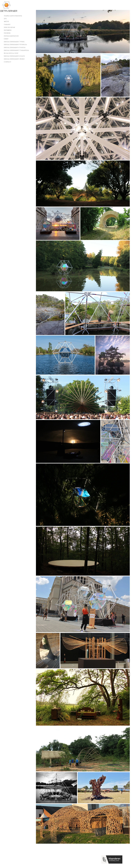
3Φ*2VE (6, 22)
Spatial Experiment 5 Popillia (15, 45)
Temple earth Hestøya (13, 16)
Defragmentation (11, 36)
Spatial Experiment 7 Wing (14, 42)
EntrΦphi (8, 30)
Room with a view (11, 53)
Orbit (6, 39)
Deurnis (7, 33)
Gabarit (7, 24)
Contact (7, 62)
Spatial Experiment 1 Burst (14, 59)
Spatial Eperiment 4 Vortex (15, 47)
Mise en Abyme (9, 27)
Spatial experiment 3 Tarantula (16, 50)
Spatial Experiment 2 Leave (14, 56)
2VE (5, 19)
